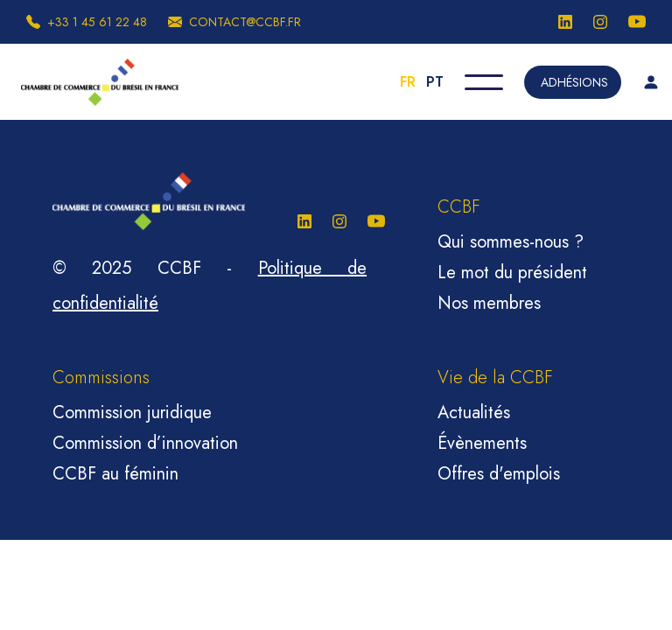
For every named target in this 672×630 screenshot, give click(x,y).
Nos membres (489, 303)
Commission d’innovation (145, 443)
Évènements (482, 443)
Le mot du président (512, 273)
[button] (484, 82)
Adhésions (574, 82)
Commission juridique (132, 413)
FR (408, 82)
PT (435, 82)
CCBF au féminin (115, 474)
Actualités (474, 413)
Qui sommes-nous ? (511, 242)
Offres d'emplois (499, 474)
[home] (100, 82)
